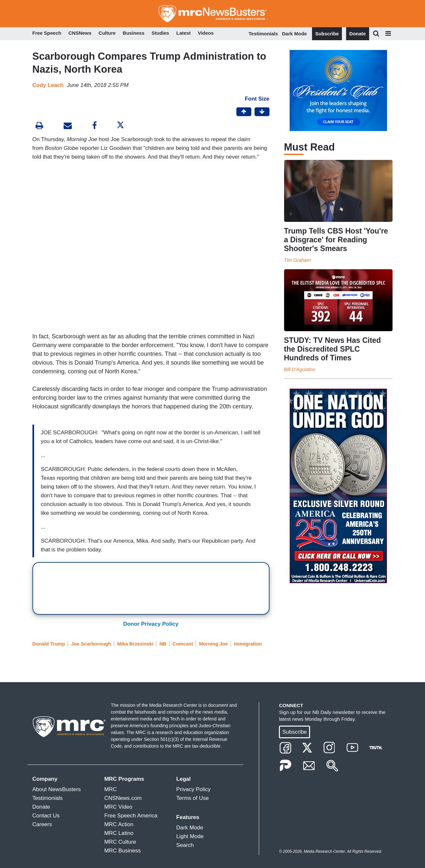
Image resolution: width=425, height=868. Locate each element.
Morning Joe (213, 644)
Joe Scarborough (91, 644)
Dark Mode (295, 34)
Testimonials (263, 34)
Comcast (183, 644)
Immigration (248, 644)
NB (163, 644)
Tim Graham (298, 260)
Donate (358, 34)
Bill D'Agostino (300, 369)
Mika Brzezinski (135, 644)
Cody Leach (48, 85)
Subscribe (327, 34)
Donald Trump (49, 644)
